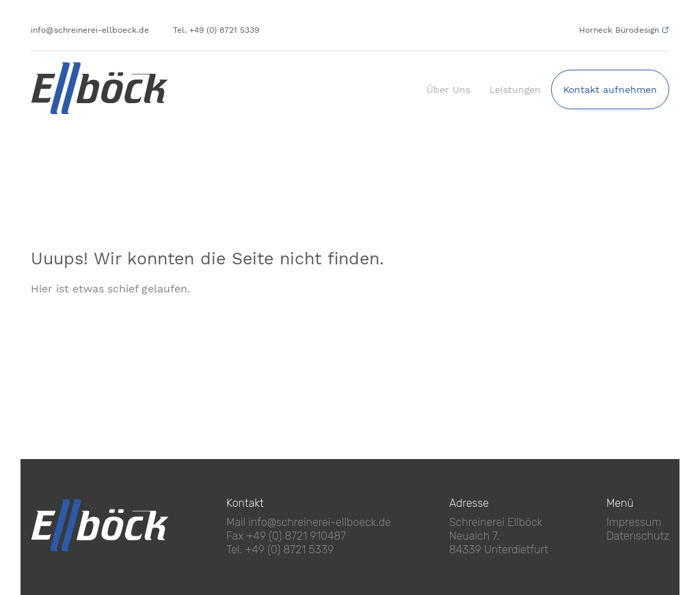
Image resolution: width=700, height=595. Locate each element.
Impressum (634, 522)
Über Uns (448, 89)
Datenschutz (638, 536)
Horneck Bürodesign (619, 30)
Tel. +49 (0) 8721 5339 (216, 30)
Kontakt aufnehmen (610, 89)
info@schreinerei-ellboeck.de (90, 30)
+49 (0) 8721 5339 (290, 550)
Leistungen (515, 89)
